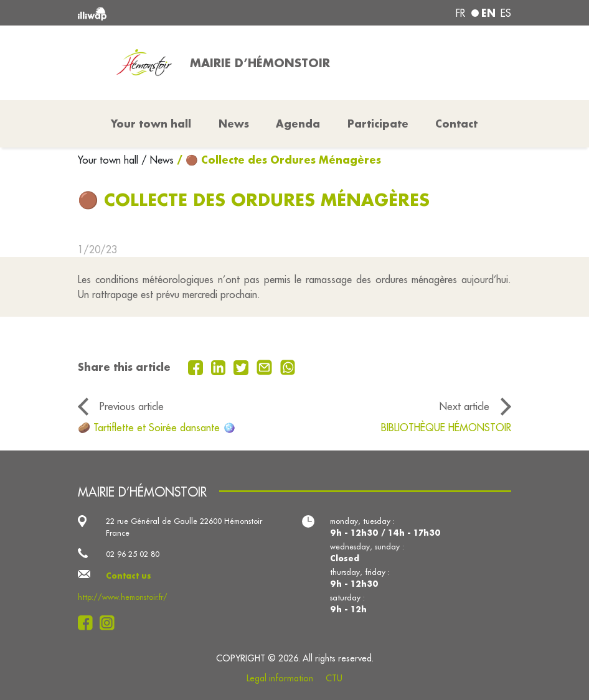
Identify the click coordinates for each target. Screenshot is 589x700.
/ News (158, 160)
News (234, 124)
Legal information (280, 678)
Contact (456, 124)
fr (460, 13)
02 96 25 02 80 (133, 554)
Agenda (298, 124)
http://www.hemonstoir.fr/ (123, 597)
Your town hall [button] (151, 124)
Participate (378, 124)
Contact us (129, 576)
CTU (334, 678)
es (506, 13)
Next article (464, 406)
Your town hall (110, 160)
